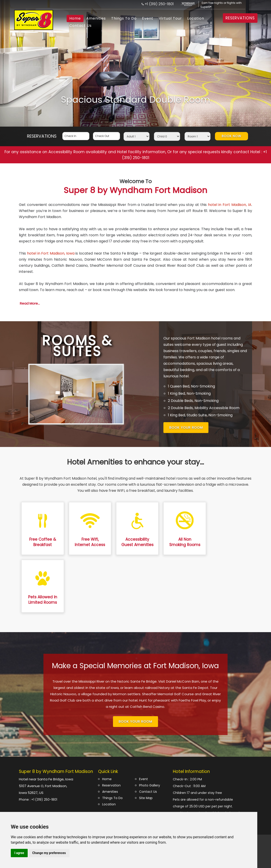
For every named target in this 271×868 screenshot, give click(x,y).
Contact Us (80, 26)
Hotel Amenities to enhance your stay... (135, 462)
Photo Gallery (150, 785)
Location (196, 18)
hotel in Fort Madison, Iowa (51, 253)
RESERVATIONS (240, 18)
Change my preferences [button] (49, 853)
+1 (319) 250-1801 (159, 4)
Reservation (111, 785)
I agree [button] (19, 853)
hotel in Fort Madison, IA (230, 205)
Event (148, 18)
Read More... (30, 303)
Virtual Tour (170, 18)
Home (75, 18)
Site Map (146, 798)
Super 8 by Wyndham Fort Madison (135, 187)
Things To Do (124, 18)
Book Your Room (186, 427)
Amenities (96, 18)
